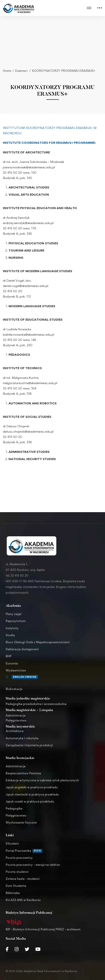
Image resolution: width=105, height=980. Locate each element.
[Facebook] (7, 949)
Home (7, 71)
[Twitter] (27, 949)
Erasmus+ (22, 71)
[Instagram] (17, 949)
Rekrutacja (14, 689)
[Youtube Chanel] (38, 949)
